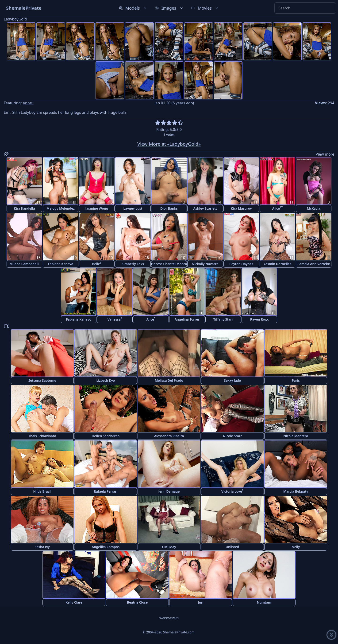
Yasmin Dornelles (277, 264)
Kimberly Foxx (133, 264)
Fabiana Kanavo (61, 264)
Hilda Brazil (42, 491)
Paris (296, 380)
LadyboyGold (15, 19)
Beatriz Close (137, 602)
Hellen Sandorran (106, 436)
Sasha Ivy (42, 547)
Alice (278, 208)
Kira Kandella (24, 208)
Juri (201, 602)
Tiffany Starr (223, 319)
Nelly (296, 547)
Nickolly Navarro (205, 264)
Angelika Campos (106, 547)
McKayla (313, 208)
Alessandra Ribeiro (169, 436)
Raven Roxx (259, 319)
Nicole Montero (296, 436)
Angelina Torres (187, 319)
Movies (205, 8)
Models (133, 8)
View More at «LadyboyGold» (169, 144)
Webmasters (169, 618)
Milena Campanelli (24, 264)
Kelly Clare (74, 602)
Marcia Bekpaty (296, 491)
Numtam (264, 602)
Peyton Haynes (241, 264)
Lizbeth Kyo (106, 380)
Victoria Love (232, 491)
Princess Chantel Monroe (169, 264)
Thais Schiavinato (42, 436)
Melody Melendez (61, 208)
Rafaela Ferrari (106, 491)
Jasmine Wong (97, 208)
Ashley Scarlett (205, 208)
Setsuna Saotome (42, 380)
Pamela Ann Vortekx (314, 264)
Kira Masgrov (241, 208)
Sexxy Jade (232, 380)
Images (169, 8)
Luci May (169, 547)
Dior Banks (169, 208)
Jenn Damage (169, 491)
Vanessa (115, 319)
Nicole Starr (232, 436)
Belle (97, 264)
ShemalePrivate (24, 8)
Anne (28, 103)
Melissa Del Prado (169, 380)
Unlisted (232, 547)
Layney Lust (133, 208)
